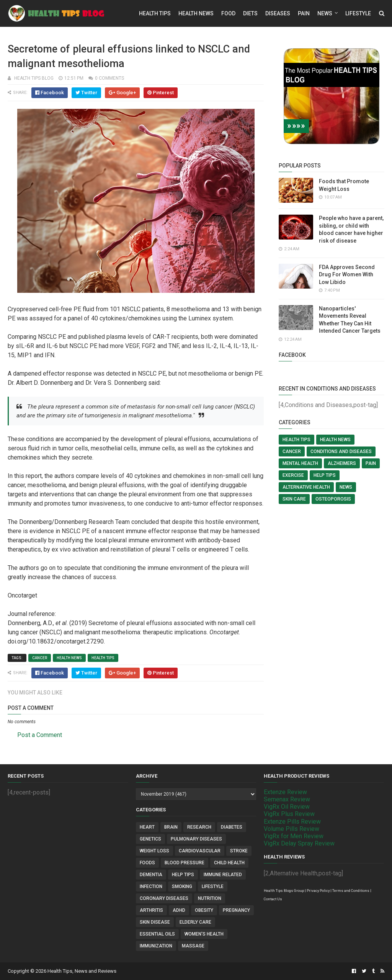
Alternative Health (306, 487)
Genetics (150, 839)
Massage (193, 946)
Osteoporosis (333, 499)
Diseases (278, 13)
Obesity (204, 910)
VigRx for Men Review (294, 836)
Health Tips (155, 13)
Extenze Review (285, 792)
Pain (304, 13)
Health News (196, 13)
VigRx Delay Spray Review (299, 843)
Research (199, 827)
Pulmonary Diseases (196, 839)
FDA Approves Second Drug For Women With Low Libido (347, 275)
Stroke (239, 851)
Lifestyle (358, 13)
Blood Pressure (185, 863)
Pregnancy (236, 910)
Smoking (182, 886)
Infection (151, 886)
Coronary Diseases (164, 898)
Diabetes (232, 827)
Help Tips (325, 475)
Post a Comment (40, 735)
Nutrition (210, 898)
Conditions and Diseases (341, 451)
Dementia (151, 875)
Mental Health (300, 463)
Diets (250, 13)
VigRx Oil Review (287, 807)
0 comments (109, 78)
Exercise (293, 475)
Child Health (229, 863)
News (325, 13)
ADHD (179, 910)
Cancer (40, 658)
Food (228, 13)
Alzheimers (342, 463)
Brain (171, 827)
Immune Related (223, 875)
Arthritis (151, 910)
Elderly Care (195, 922)
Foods (147, 863)
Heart (147, 827)
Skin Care (294, 499)
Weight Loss (154, 851)
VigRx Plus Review (289, 814)
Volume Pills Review (292, 829)
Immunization (156, 946)
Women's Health (204, 934)
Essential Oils (157, 934)
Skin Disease (155, 922)
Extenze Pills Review (292, 822)
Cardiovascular (200, 851)
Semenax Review (287, 799)
